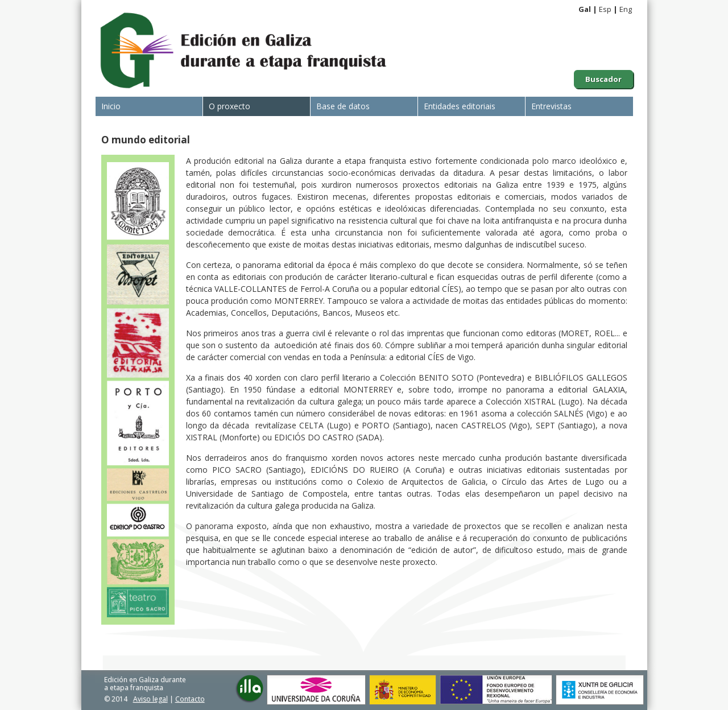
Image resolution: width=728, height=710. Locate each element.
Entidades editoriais (460, 106)
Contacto (190, 699)
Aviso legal (150, 699)
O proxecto (229, 106)
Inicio (111, 106)
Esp (605, 9)
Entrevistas (551, 106)
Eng (626, 9)
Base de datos (343, 106)
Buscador (603, 79)
